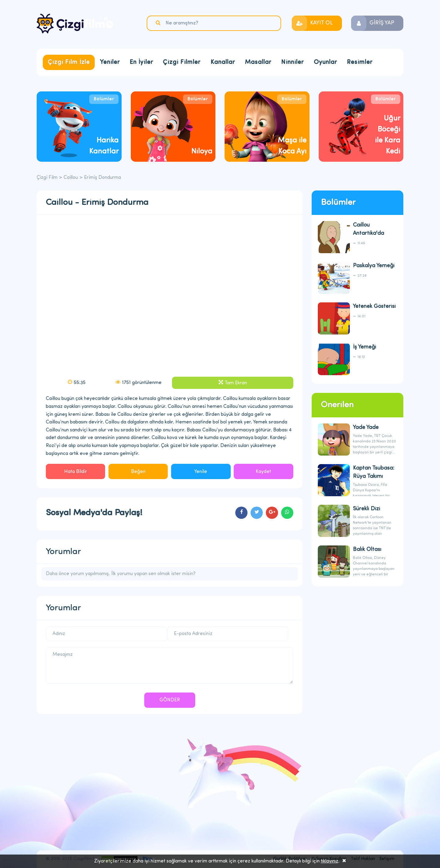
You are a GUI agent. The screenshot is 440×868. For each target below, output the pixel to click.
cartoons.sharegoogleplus (272, 513)
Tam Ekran (236, 383)
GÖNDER (170, 700)
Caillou (71, 178)
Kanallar (223, 62)
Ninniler (292, 62)
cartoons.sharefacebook (241, 513)
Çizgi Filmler (182, 62)
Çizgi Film (75, 24)
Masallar (258, 62)
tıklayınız (330, 861)
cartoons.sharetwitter (257, 513)
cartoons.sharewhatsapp (287, 513)
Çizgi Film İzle (69, 62)
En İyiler (141, 62)
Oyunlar (325, 62)
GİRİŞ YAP (382, 23)
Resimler (360, 62)
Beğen (138, 472)
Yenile (201, 472)
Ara (159, 23)
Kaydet (263, 472)
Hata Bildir (76, 472)
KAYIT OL (321, 23)
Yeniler (110, 62)
